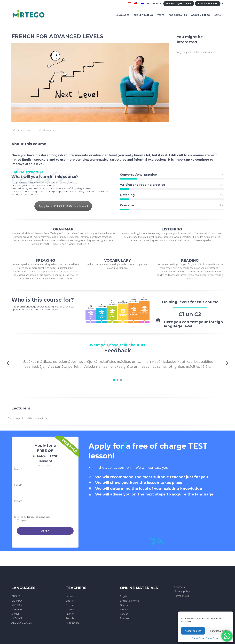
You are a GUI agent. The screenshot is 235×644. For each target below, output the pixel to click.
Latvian (70, 596)
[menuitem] (130, 4)
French (70, 618)
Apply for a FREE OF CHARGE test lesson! (63, 206)
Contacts (179, 587)
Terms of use (182, 596)
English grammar (130, 601)
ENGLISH (17, 596)
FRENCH (17, 610)
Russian (70, 610)
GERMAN (17, 601)
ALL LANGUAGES (22, 623)
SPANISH (17, 614)
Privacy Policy (198, 638)
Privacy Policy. (44, 517)
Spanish (70, 614)
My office (154, 4)
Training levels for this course (190, 302)
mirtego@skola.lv (179, 4)
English (70, 601)
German (70, 605)
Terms (30, 517)
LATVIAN (17, 618)
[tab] (21, 130)
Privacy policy (182, 591)
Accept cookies (193, 631)
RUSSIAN (17, 605)
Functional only (218, 631)
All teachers (72, 623)
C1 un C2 (190, 314)
